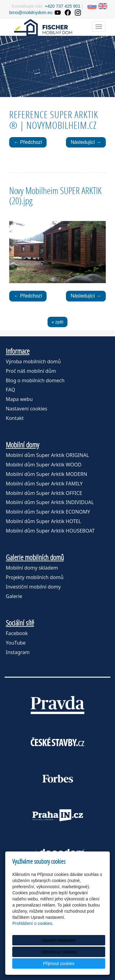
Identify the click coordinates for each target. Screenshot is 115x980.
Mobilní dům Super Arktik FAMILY (44, 484)
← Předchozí (28, 142)
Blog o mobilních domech (35, 380)
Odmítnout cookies (59, 952)
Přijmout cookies (59, 963)
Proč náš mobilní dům (31, 371)
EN (103, 6)
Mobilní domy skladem (32, 568)
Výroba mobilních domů (33, 361)
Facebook (17, 633)
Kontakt (15, 418)
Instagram (18, 652)
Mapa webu (19, 399)
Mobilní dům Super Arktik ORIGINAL (47, 455)
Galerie (14, 596)
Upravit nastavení (59, 940)
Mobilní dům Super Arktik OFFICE (44, 493)
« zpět (57, 322)
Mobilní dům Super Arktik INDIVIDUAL (50, 502)
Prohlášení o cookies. (33, 923)
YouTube (16, 643)
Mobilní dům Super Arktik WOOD (44, 465)
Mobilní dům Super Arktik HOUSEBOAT (50, 531)
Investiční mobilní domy (33, 587)
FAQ (10, 390)
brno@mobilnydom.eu (31, 13)
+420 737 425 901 (63, 6)
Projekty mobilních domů (35, 577)
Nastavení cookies (27, 409)
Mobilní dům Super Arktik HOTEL (44, 521)
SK (92, 6)
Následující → (86, 142)
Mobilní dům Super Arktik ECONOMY (48, 512)
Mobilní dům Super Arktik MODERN (46, 474)
